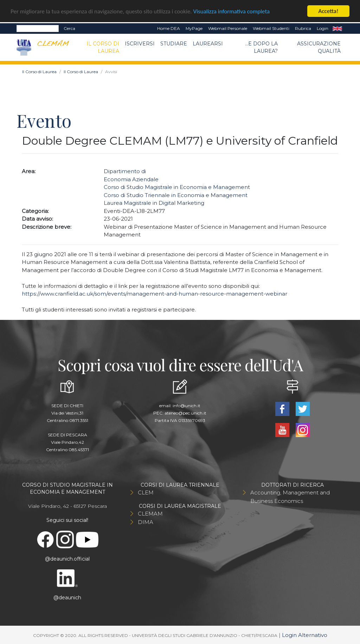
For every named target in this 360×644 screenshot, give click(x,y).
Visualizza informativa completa (232, 11)
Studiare (174, 43)
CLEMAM (150, 514)
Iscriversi (140, 43)
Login (323, 28)
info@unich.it (187, 406)
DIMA (146, 522)
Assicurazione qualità (319, 47)
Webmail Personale (228, 28)
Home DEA (169, 28)
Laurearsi (208, 43)
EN (337, 29)
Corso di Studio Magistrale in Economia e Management (177, 187)
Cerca (69, 28)
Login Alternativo (305, 635)
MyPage (194, 28)
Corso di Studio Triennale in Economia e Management (176, 195)
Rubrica (303, 28)
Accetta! (329, 11)
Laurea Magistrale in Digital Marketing (154, 203)
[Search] (38, 29)
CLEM (146, 493)
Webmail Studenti (271, 28)
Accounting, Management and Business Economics (290, 497)
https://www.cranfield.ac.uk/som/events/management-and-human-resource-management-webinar (155, 294)
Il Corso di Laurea (103, 47)
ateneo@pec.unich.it (185, 413)
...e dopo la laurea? (261, 47)
